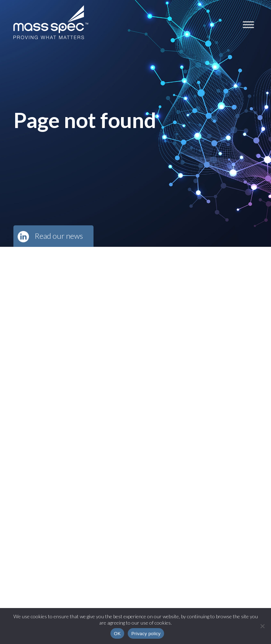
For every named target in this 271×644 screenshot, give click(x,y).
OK (117, 634)
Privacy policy (146, 634)
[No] (262, 626)
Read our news (59, 236)
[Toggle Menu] (248, 25)
